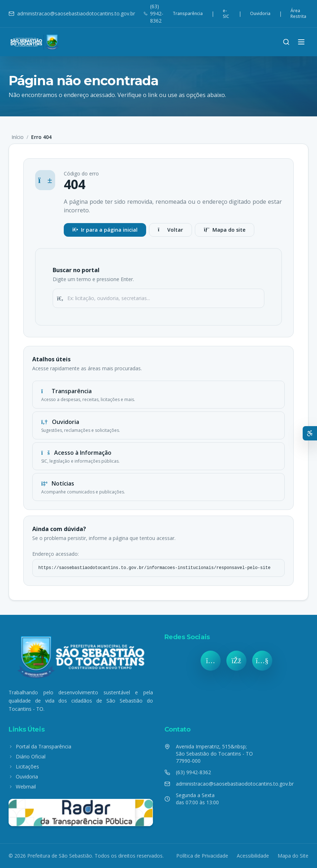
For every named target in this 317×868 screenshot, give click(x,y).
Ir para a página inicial (105, 230)
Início (18, 137)
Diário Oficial (27, 756)
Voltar (170, 230)
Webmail (22, 787)
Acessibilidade (253, 856)
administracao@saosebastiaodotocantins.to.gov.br (72, 13)
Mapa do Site (293, 856)
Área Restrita (298, 14)
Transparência (188, 14)
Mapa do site (225, 230)
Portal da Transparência (40, 746)
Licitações (24, 766)
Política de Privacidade (202, 856)
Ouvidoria (260, 14)
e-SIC (226, 14)
